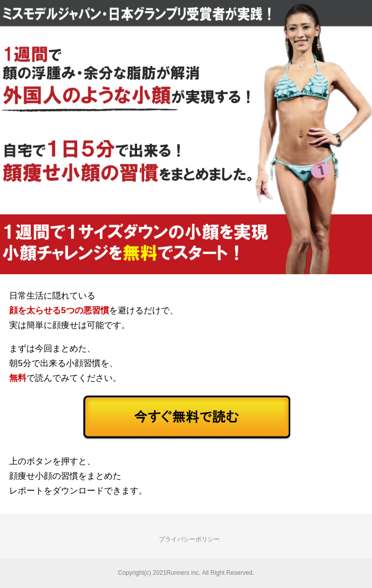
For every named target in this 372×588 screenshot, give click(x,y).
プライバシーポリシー (189, 539)
